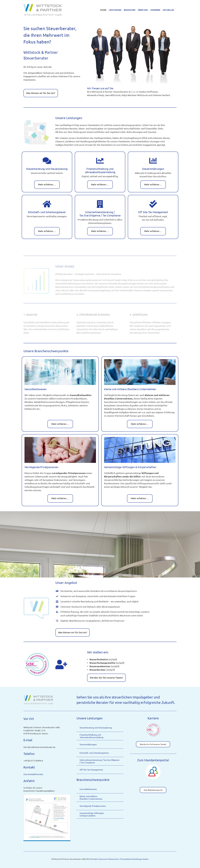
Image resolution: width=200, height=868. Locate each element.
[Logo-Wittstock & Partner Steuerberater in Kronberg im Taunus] (38, 696)
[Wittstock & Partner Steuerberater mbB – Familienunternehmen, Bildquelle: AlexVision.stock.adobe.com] (140, 360)
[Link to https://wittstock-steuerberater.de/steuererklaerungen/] (153, 161)
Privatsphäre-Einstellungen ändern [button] (135, 859)
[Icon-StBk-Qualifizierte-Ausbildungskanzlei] (153, 723)
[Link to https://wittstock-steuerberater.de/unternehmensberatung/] (100, 204)
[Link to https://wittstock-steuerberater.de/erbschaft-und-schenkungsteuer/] (47, 204)
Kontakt (94, 859)
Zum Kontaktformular (33, 774)
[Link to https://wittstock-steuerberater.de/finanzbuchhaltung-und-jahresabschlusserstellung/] (100, 161)
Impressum (103, 859)
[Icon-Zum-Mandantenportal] (153, 765)
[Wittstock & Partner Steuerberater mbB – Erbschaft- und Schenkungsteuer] (60, 438)
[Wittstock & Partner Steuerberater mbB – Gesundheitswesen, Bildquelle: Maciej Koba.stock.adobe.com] (60, 360)
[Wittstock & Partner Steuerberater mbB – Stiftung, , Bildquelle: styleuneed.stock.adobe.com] (140, 438)
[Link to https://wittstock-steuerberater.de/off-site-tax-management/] (153, 204)
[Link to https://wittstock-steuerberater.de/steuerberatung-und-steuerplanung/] (47, 161)
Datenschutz (114, 859)
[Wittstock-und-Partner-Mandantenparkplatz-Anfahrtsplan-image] (47, 795)
